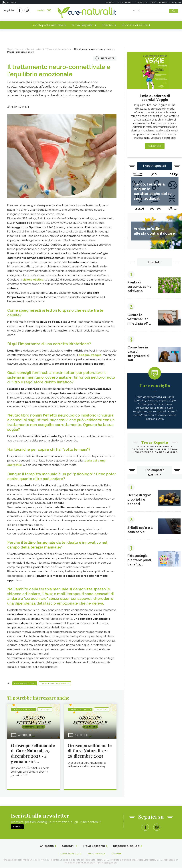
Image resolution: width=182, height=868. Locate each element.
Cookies (117, 854)
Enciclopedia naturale (47, 25)
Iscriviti (44, 11)
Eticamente (141, 3)
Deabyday (110, 3)
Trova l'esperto (82, 25)
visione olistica (33, 280)
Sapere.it (177, 3)
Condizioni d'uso (71, 854)
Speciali (107, 25)
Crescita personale (160, 3)
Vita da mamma (125, 3)
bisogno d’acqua (90, 355)
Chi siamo (46, 846)
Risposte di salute (135, 25)
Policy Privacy (97, 854)
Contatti (68, 846)
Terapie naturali (25, 683)
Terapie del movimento (55, 683)
